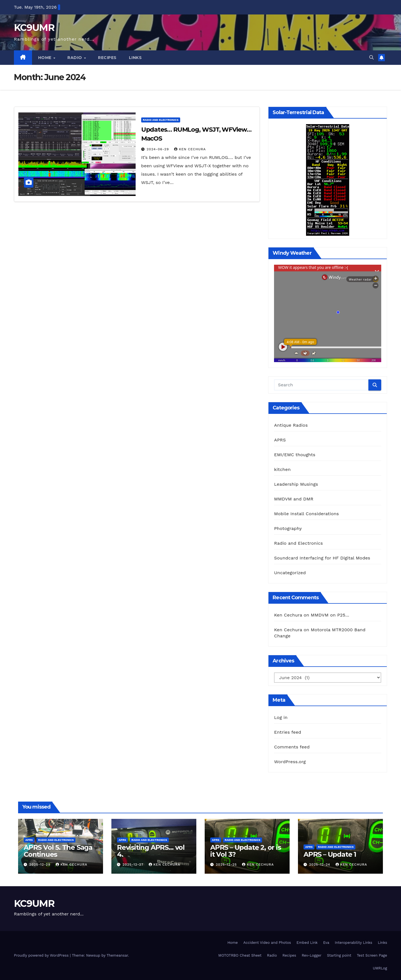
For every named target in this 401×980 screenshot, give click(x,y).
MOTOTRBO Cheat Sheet (240, 955)
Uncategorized (290, 573)
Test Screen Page (372, 955)
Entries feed (288, 732)
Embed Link (307, 943)
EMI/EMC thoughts (295, 455)
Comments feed (292, 747)
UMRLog (380, 968)
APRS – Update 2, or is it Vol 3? (246, 851)
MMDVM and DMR (294, 499)
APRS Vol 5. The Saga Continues (58, 851)
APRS (280, 440)
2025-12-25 (227, 864)
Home (46, 58)
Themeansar (117, 955)
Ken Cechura (190, 149)
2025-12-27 (134, 864)
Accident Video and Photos (267, 943)
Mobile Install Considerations (306, 514)
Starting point (339, 955)
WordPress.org (290, 762)
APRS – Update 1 (330, 854)
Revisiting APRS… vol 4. (151, 851)
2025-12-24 (320, 864)
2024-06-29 (159, 149)
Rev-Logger (311, 955)
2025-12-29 (41, 864)
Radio (75, 58)
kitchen (282, 469)
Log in (281, 717)
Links (135, 58)
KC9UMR (34, 28)
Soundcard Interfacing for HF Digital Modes (322, 558)
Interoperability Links (353, 943)
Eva (326, 943)
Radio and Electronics (161, 120)
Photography (288, 528)
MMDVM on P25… (330, 615)
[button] (371, 57)
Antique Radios (291, 425)
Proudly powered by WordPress (42, 955)
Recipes (107, 58)
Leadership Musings (296, 484)
